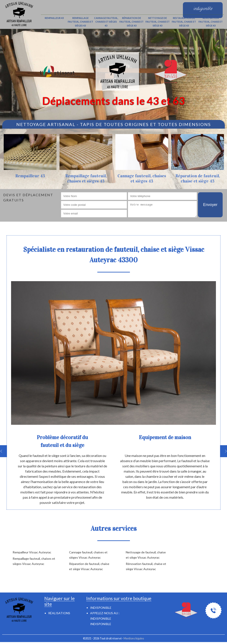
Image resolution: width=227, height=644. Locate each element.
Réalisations (59, 613)
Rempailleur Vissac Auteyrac (32, 552)
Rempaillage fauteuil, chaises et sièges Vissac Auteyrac (34, 561)
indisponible (101, 618)
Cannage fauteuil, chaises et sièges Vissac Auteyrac (88, 555)
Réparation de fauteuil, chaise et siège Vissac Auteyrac (89, 566)
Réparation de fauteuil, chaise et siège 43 (132, 22)
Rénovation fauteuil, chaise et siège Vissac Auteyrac (146, 566)
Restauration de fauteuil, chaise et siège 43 (184, 22)
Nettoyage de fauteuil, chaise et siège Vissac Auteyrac (146, 555)
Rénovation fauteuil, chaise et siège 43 (211, 22)
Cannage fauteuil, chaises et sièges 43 (106, 22)
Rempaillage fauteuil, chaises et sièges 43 (80, 22)
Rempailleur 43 (54, 18)
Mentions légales (134, 638)
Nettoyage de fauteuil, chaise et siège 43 (158, 22)
